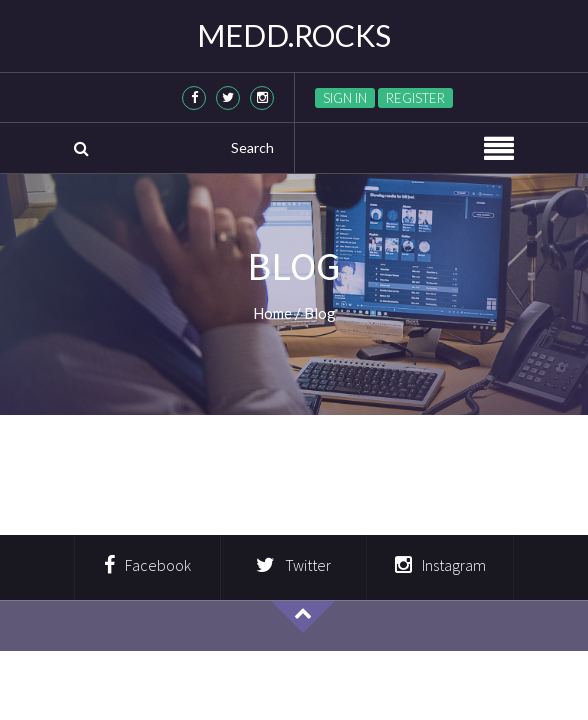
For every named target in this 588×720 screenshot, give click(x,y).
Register (415, 98)
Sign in (345, 98)
